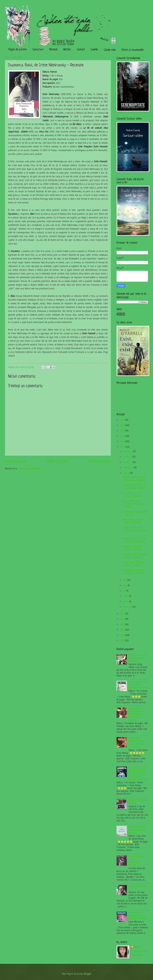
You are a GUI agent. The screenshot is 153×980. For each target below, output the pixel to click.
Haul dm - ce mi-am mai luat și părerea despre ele (137, 658)
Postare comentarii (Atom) (29, 469)
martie (126, 602)
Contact (81, 50)
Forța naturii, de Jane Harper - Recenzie (132, 495)
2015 (123, 635)
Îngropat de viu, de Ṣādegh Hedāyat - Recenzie (135, 556)
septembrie (128, 468)
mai (125, 591)
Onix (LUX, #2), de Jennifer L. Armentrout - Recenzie (137, 861)
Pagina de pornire (18, 50)
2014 (123, 641)
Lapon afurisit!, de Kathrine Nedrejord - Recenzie (138, 830)
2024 (123, 425)
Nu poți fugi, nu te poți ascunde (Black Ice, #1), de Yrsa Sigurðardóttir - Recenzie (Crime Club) (138, 774)
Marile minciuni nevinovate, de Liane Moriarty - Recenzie (138, 916)
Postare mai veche (100, 461)
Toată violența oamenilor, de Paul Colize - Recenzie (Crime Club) (137, 743)
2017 (123, 625)
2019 (123, 614)
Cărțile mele (110, 50)
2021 (123, 442)
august (126, 473)
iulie (125, 580)
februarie (128, 607)
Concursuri (38, 50)
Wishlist (67, 50)
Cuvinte (94, 50)
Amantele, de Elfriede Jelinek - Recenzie (132, 548)
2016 (123, 630)
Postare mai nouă (15, 461)
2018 (123, 619)
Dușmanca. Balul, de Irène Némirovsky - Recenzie (134, 479)
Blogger (88, 974)
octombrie (128, 462)
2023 (123, 431)
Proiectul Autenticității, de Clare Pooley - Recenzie (134, 487)
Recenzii (53, 50)
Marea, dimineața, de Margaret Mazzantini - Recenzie (134, 504)
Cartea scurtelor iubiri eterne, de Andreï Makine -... (135, 531)
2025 (123, 420)
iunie (125, 586)
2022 (123, 436)
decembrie (128, 452)
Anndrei (137, 947)
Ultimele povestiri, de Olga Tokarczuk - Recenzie (134, 540)
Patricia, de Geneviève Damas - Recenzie (132, 521)
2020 (123, 447)
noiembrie (128, 457)
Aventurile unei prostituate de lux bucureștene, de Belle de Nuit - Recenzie (137, 715)
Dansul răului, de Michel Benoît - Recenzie (133, 564)
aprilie (126, 596)
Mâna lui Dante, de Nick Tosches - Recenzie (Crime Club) (138, 685)
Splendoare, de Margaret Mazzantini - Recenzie (134, 572)
